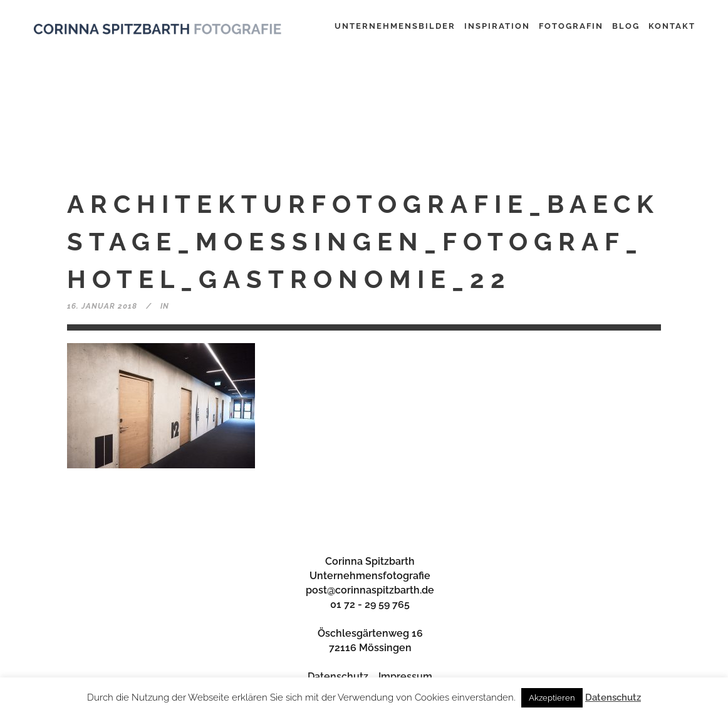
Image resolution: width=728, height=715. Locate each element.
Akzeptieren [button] (552, 698)
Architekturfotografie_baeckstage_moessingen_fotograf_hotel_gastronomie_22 (363, 241)
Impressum (405, 676)
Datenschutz (338, 676)
